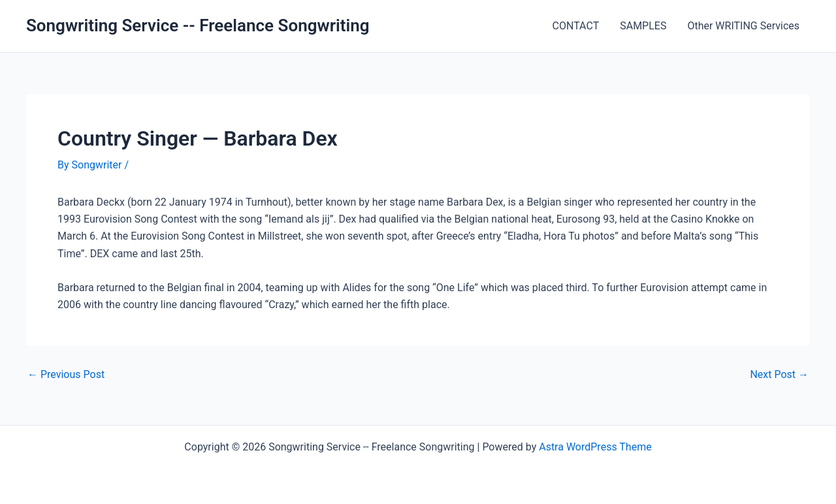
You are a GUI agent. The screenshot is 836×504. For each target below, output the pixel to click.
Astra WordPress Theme (595, 447)
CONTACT (576, 26)
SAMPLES (643, 26)
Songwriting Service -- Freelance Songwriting (198, 25)
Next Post (779, 375)
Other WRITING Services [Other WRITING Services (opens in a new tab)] (743, 26)
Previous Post (66, 375)
